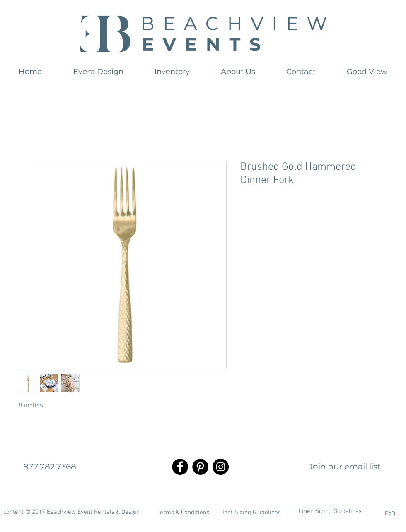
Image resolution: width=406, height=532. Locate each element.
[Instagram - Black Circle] (221, 467)
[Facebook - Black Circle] (180, 467)
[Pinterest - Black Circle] (200, 467)
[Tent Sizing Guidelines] (251, 513)
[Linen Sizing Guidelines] (330, 511)
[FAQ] (368, 514)
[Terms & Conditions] (183, 513)
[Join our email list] (345, 467)
